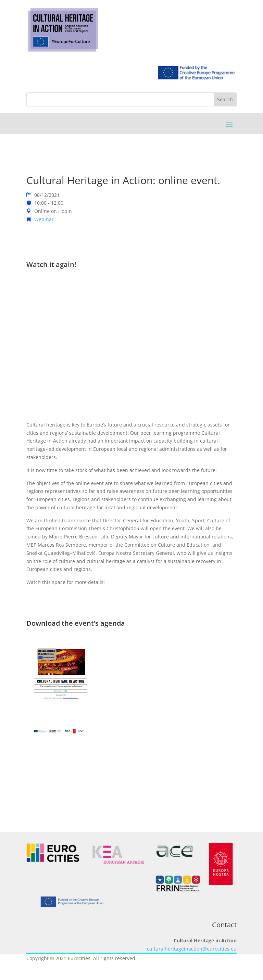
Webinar (44, 219)
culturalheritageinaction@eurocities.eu (192, 949)
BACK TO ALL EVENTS (131, 796)
